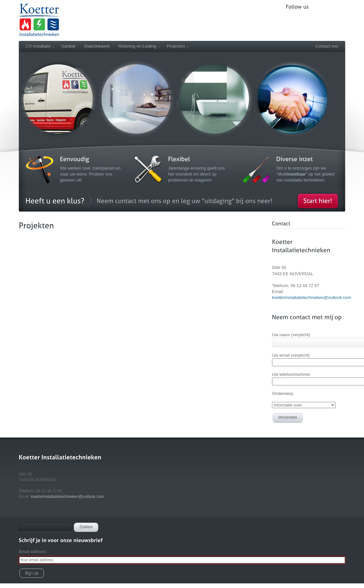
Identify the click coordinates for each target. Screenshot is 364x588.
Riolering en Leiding (139, 46)
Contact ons (327, 46)
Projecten (177, 46)
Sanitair (69, 46)
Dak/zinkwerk (97, 46)
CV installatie (40, 46)
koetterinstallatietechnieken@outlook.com (312, 297)
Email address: (33, 552)
